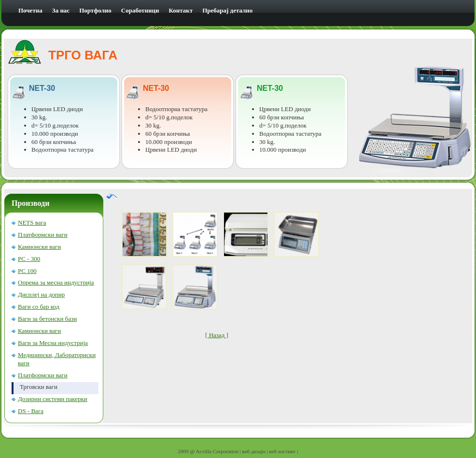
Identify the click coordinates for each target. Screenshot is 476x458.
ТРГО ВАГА (83, 55)
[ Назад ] (217, 335)
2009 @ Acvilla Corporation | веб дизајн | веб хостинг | (238, 451)
